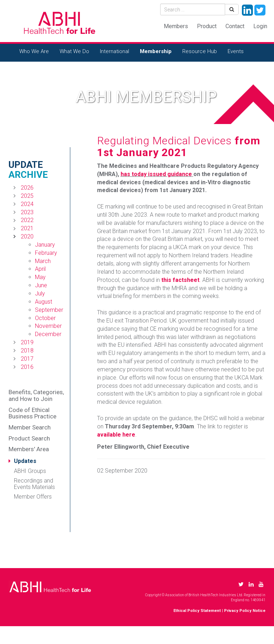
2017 (27, 359)
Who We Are (34, 51)
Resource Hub (200, 51)
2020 (27, 236)
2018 (27, 351)
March (43, 261)
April (40, 269)
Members (176, 26)
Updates (25, 461)
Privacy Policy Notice (245, 611)
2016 (27, 367)
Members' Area (29, 449)
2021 (27, 228)
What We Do (74, 51)
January (45, 245)
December (48, 334)
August (44, 302)
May (40, 277)
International (115, 51)
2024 (27, 204)
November (48, 326)
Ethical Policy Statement (197, 611)
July (40, 293)
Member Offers (33, 497)
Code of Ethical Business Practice (32, 413)
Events (236, 51)
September (49, 310)
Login (260, 26)
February (46, 253)
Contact (235, 26)
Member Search (30, 427)
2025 (27, 196)
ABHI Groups (30, 471)
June (41, 285)
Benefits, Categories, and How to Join (36, 395)
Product (207, 26)
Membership (156, 51)
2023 (27, 212)
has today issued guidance (156, 174)
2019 (27, 342)
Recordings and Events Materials (34, 484)
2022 (27, 220)
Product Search (29, 438)
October (45, 318)
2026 (27, 188)
